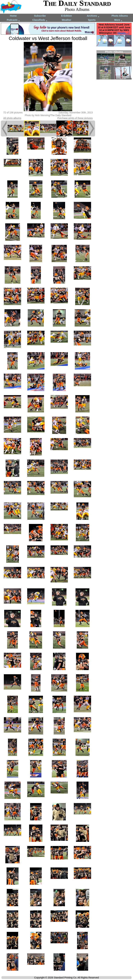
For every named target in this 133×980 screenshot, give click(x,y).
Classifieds (40, 20)
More (118, 20)
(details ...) (123, 33)
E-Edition (66, 16)
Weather (66, 20)
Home (13, 16)
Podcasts (13, 20)
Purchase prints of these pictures (75, 118)
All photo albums (12, 118)
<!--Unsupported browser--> (114, 65)
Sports (92, 20)
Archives (93, 16)
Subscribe (40, 16)
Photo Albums (120, 16)
